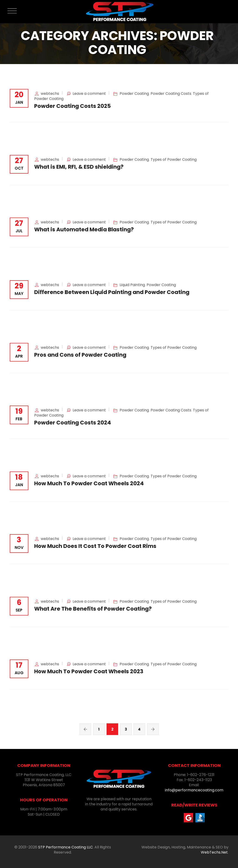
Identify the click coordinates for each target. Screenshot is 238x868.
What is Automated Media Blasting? (84, 229)
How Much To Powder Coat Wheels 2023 (89, 671)
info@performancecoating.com (194, 790)
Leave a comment (89, 94)
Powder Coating (134, 94)
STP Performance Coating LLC (65, 847)
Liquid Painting (132, 285)
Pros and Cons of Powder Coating (80, 355)
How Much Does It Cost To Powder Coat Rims (95, 546)
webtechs (50, 94)
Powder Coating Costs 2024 (73, 423)
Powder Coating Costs (171, 94)
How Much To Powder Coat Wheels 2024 (89, 483)
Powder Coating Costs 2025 (72, 106)
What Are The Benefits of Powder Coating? (93, 609)
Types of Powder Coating (174, 159)
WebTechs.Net (214, 852)
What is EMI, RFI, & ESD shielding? (79, 167)
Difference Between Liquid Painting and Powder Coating (112, 292)
